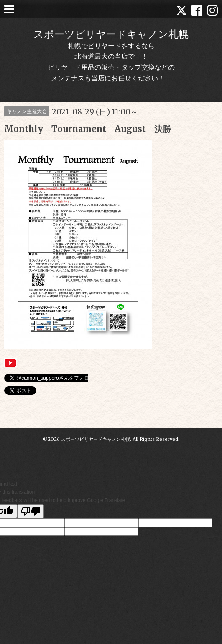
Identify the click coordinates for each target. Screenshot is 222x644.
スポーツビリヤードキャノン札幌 (111, 34)
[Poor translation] (31, 511)
